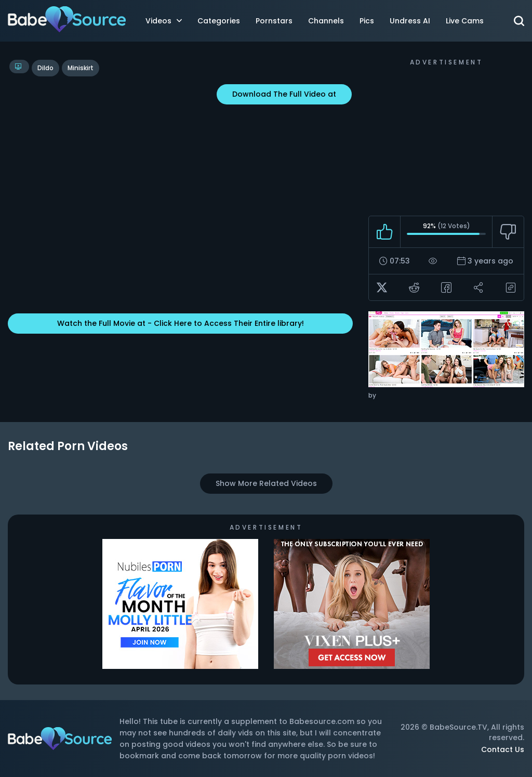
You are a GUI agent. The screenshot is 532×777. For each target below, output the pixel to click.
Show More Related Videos (266, 483)
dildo (45, 68)
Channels (326, 21)
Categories (219, 21)
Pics (367, 21)
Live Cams (465, 21)
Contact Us (503, 749)
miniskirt (81, 68)
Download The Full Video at (284, 94)
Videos (164, 21)
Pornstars (274, 21)
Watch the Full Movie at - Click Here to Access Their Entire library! (181, 323)
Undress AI (410, 21)
